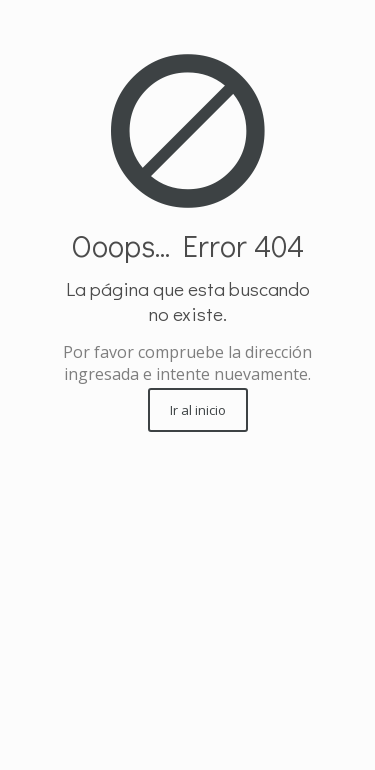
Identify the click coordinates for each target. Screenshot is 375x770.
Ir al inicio (198, 410)
